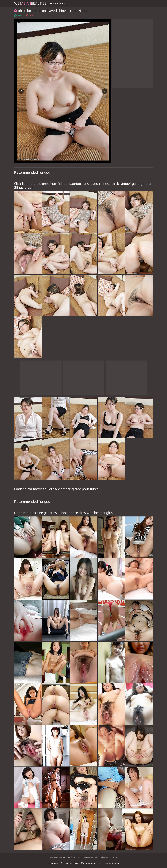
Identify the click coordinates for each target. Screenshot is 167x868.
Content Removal (69, 863)
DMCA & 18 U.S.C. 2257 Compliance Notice (100, 863)
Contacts (53, 863)
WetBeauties (30, 3)
